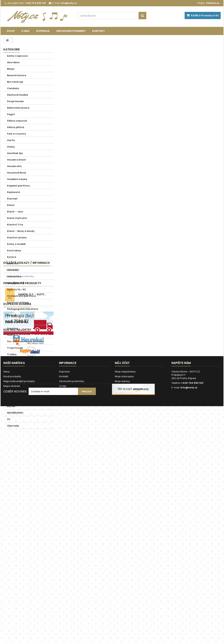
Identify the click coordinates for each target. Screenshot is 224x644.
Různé (11, 406)
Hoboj (11, 147)
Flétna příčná (16, 127)
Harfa (11, 140)
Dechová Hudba (18, 95)
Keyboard (13, 192)
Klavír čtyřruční (17, 218)
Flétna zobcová (17, 121)
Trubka (12, 354)
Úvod (11, 31)
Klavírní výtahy (17, 238)
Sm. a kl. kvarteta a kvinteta (25, 341)
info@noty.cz (189, 613)
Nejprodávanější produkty (19, 607)
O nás (25, 31)
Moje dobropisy (124, 602)
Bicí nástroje (15, 82)
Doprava (43, 31)
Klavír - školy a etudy (21, 231)
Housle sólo (14, 166)
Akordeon (13, 62)
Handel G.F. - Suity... (32, 477)
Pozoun (12, 315)
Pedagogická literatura (23, 309)
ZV (9, 419)
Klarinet (12, 199)
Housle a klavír (17, 160)
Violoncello (14, 387)
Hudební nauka (17, 179)
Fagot (11, 114)
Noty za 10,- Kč (16, 289)
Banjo (11, 69)
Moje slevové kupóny (128, 617)
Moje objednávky (125, 597)
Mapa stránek (12, 612)
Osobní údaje (123, 612)
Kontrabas (14, 251)
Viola (10, 380)
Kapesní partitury (18, 186)
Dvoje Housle (15, 101)
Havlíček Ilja (15, 153)
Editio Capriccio (17, 56)
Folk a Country (17, 134)
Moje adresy (122, 607)
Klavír (11, 205)
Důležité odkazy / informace (27, 435)
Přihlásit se (213, 3)
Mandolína (14, 276)
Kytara (12, 257)
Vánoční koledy (17, 367)
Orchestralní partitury (21, 296)
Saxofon (13, 328)
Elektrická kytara (18, 108)
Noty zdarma (16, 283)
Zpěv (10, 393)
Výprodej (13, 426)
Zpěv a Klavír (15, 400)
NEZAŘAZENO (15, 413)
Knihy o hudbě (16, 244)
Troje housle (15, 348)
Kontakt (98, 31)
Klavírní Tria (15, 225)
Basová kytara (17, 75)
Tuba (10, 361)
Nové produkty (12, 602)
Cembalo (13, 88)
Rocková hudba (17, 322)
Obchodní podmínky (71, 31)
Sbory (11, 335)
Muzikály (13, 270)
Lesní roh (13, 264)
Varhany (13, 374)
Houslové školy (17, 173)
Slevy (7, 597)
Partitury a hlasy (18, 302)
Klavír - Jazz (15, 212)
